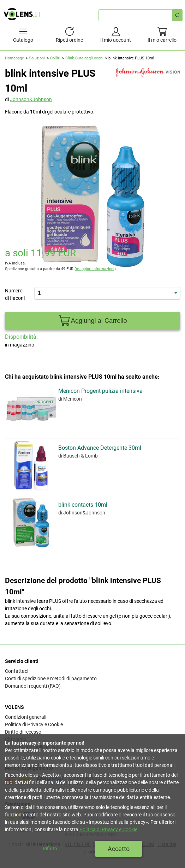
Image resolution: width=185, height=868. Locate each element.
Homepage (14, 58)
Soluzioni (37, 58)
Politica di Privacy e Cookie (34, 724)
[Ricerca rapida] (178, 15)
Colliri (55, 58)
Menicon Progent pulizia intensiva (100, 391)
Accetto (119, 849)
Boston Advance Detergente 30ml (100, 448)
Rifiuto (50, 849)
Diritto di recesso (23, 732)
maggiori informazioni (95, 269)
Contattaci (17, 671)
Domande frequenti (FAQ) (33, 686)
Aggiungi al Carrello (92, 321)
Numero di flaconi (15, 294)
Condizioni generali (26, 717)
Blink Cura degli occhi (84, 58)
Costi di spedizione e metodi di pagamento (51, 678)
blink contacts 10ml (83, 505)
